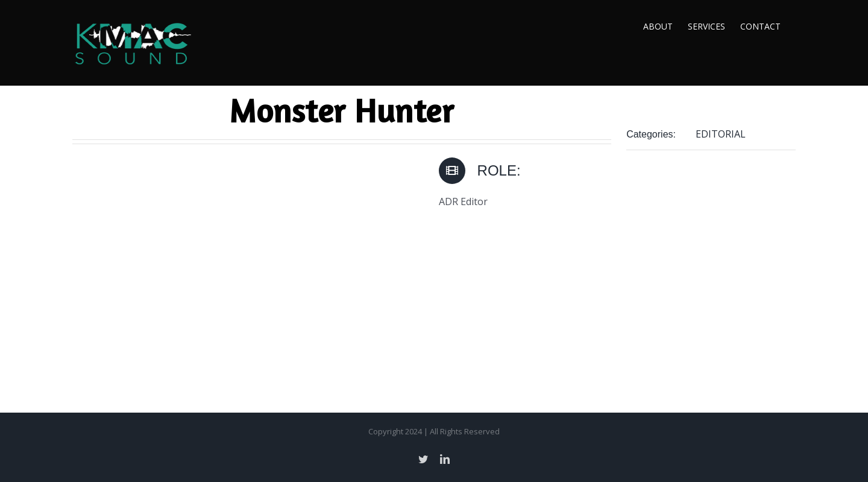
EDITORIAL (721, 134)
